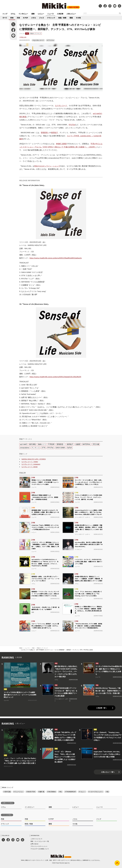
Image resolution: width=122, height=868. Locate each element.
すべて (5, 18)
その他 (78, 18)
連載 (33, 14)
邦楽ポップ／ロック (36, 34)
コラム (13, 14)
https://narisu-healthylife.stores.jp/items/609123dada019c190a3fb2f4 (55, 377)
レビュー (41, 14)
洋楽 (18, 18)
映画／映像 (62, 18)
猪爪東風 (32, 444)
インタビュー (23, 14)
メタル (34, 18)
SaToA (69, 448)
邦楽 (12, 18)
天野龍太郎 (23, 37)
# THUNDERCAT (70, 792)
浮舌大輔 (96, 444)
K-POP (26, 18)
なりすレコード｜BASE (30, 467)
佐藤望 (78, 444)
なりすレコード (61, 106)
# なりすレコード (38, 40)
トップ (5, 14)
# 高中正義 (7, 792)
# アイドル (50, 40)
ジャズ (42, 18)
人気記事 (60, 14)
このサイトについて (36, 839)
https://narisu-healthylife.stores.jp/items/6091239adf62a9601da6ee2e (56, 258)
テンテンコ (36, 448)
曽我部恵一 (45, 133)
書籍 (71, 18)
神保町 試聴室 (61, 144)
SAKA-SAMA (60, 448)
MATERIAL (86, 444)
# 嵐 (107, 792)
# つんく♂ (82, 792)
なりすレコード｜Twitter (30, 462)
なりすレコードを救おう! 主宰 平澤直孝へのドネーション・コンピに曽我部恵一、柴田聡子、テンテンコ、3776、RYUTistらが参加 (57, 650)
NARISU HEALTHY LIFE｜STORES (34, 459)
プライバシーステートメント (39, 846)
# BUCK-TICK (31, 792)
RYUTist (72, 125)
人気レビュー (71, 14)
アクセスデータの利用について (40, 849)
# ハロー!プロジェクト (96, 792)
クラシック (51, 18)
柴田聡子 (54, 133)
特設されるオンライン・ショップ (47, 166)
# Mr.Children (52, 792)
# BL (60, 792)
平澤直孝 (51, 444)
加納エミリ (42, 444)
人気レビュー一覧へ (108, 772)
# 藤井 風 (41, 792)
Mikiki (21, 648)
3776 (44, 448)
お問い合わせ (34, 844)
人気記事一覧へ (101, 708)
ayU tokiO (24, 444)
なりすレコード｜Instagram (31, 464)
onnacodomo (25, 448)
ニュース (51, 14)
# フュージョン (19, 792)
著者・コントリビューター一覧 (40, 841)
